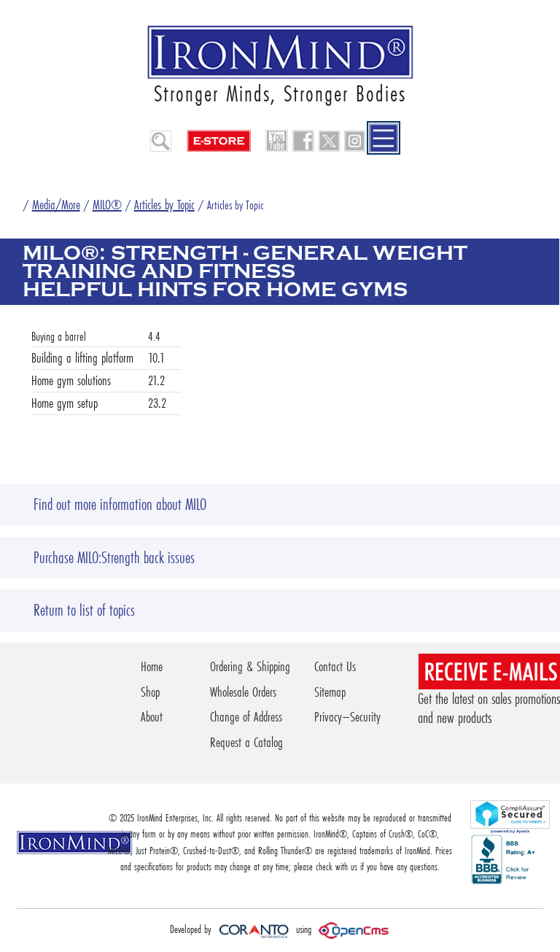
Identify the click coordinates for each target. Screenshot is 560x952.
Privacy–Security (347, 717)
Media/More (56, 205)
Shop (150, 692)
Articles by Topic (164, 205)
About (152, 717)
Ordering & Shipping (250, 666)
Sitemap (330, 692)
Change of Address (246, 717)
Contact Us (335, 666)
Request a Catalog (246, 742)
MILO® (107, 205)
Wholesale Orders (243, 692)
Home (152, 666)
